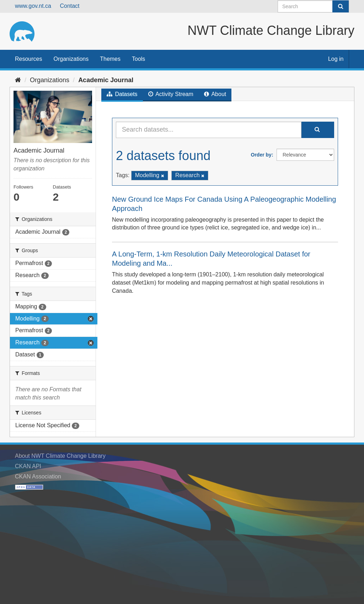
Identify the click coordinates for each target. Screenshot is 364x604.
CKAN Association (38, 476)
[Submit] (341, 6)
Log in (336, 59)
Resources (28, 59)
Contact (69, 6)
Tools (138, 59)
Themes (110, 59)
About (215, 94)
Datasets (122, 94)
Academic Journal (106, 80)
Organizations (71, 59)
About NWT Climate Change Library (60, 456)
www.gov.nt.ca (33, 6)
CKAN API (28, 466)
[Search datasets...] (209, 130)
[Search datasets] (313, 6)
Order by (261, 155)
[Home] (18, 80)
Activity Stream (171, 94)
